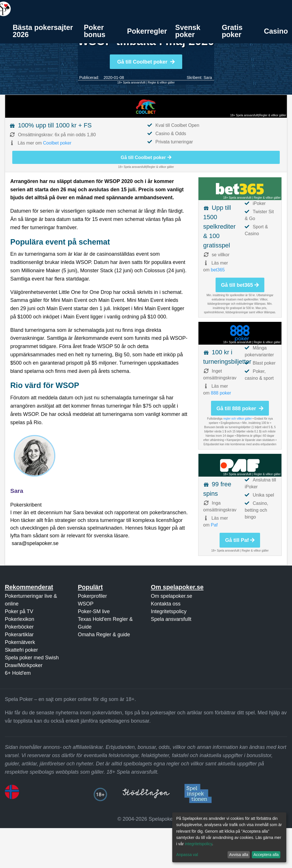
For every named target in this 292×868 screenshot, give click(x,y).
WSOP (86, 604)
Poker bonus (95, 31)
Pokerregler (147, 31)
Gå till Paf (240, 540)
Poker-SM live (94, 611)
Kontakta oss (166, 604)
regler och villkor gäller (238, 419)
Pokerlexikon (20, 619)
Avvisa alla (239, 855)
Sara (208, 78)
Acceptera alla (266, 855)
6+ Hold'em (18, 673)
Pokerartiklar (19, 635)
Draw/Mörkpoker (24, 665)
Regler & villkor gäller (161, 83)
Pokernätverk (20, 642)
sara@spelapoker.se (35, 543)
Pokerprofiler (92, 596)
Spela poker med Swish (32, 658)
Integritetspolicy (169, 611)
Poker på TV (19, 611)
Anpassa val (187, 855)
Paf (214, 525)
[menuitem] (44, 31)
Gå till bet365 (240, 285)
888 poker (221, 393)
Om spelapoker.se (172, 596)
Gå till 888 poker (240, 408)
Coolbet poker (57, 143)
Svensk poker (188, 31)
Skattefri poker (21, 650)
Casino (276, 31)
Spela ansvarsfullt (171, 619)
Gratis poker (232, 31)
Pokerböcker (19, 627)
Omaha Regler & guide (104, 635)
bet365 (218, 270)
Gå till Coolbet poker (146, 62)
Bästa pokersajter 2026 (43, 31)
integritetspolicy (198, 844)
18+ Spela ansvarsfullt (131, 83)
